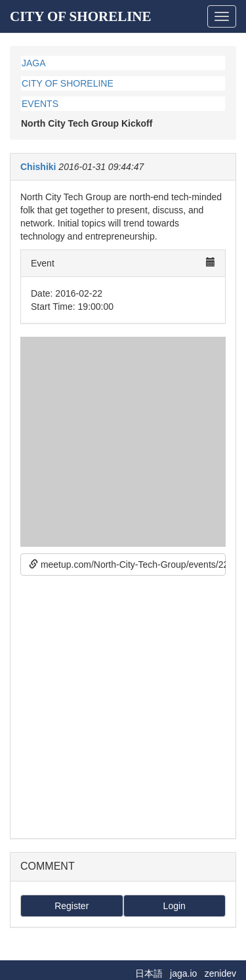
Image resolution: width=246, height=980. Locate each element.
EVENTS (40, 104)
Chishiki (38, 167)
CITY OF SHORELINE (81, 16)
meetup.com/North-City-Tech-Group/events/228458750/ (127, 565)
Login (174, 906)
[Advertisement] (123, 705)
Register (72, 906)
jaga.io (183, 973)
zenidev (220, 973)
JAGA (34, 63)
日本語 (149, 973)
